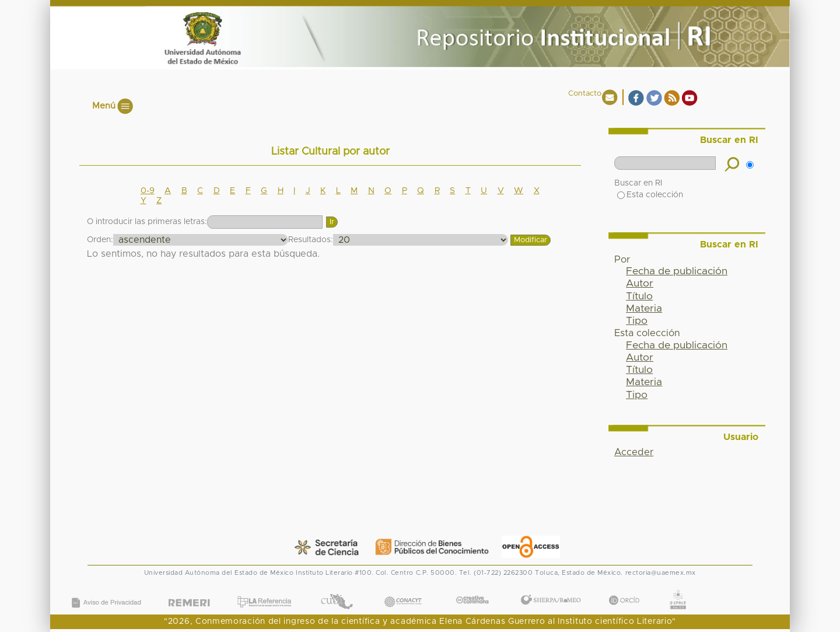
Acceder (634, 452)
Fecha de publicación (677, 271)
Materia (644, 309)
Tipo (637, 321)
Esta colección (650, 195)
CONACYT (402, 590)
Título (639, 296)
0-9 (148, 191)
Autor (640, 284)
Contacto (585, 94)
